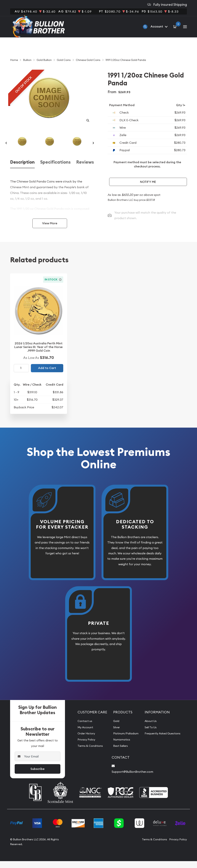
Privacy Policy (84, 747)
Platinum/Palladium (124, 741)
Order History (84, 741)
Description (22, 170)
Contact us (82, 728)
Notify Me (148, 182)
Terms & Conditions (88, 753)
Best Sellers (118, 753)
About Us (151, 728)
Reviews (85, 170)
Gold (113, 728)
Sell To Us (151, 735)
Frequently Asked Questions (164, 741)
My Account (83, 735)
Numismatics (119, 747)
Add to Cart (47, 376)
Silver (114, 735)
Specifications (55, 170)
